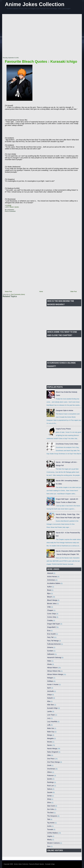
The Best (50, 813)
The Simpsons (52, 816)
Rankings (50, 782)
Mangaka (50, 738)
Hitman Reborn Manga (55, 674)
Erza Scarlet (51, 634)
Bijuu (49, 593)
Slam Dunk (51, 806)
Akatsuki (50, 573)
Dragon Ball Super (53, 624)
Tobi (49, 819)
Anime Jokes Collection (35, 4)
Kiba (49, 701)
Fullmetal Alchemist (54, 644)
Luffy (49, 725)
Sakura (50, 789)
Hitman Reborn (52, 668)
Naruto (49, 745)
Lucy (49, 718)
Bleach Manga (52, 600)
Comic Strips (52, 614)
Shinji (49, 799)
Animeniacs (51, 580)
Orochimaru (51, 769)
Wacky (49, 840)
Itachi (49, 688)
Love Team (51, 715)
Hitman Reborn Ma (54, 671)
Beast (49, 590)
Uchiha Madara (52, 833)
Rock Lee (50, 786)
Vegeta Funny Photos (63, 429)
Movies (50, 742)
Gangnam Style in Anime (64, 410)
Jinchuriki (50, 691)
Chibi (49, 607)
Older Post (74, 292)
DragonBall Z (52, 627)
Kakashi (50, 698)
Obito (49, 755)
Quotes (17, 207)
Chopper (50, 610)
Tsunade (50, 829)
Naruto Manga (52, 749)
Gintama (50, 647)
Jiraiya (49, 695)
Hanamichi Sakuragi (54, 657)
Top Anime (51, 823)
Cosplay (50, 620)
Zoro (49, 846)
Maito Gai (50, 728)
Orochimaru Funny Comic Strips (67, 444)
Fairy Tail (50, 637)
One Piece (51, 759)
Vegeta (50, 836)
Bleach (12, 207)
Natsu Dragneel (53, 752)
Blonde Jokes (52, 604)
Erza (49, 631)
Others (49, 772)
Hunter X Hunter (53, 684)
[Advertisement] (22, 36)
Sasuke (50, 792)
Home (41, 292)
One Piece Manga (53, 762)
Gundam (50, 651)
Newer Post (8, 292)
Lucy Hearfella (52, 722)
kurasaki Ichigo (52, 708)
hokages (50, 678)
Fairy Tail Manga (53, 641)
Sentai (49, 796)
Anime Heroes (52, 577)
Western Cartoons (53, 843)
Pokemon (50, 776)
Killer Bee (50, 705)
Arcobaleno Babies (54, 583)
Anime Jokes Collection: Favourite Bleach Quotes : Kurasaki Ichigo (34, 864)
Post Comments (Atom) (18, 294)
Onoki (49, 765)
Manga (50, 735)
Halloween (51, 654)
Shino (49, 802)
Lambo (50, 711)
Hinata (49, 664)
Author (49, 587)
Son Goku (51, 809)
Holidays (50, 681)
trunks (49, 826)
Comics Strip (52, 617)
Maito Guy (51, 732)
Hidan (49, 661)
